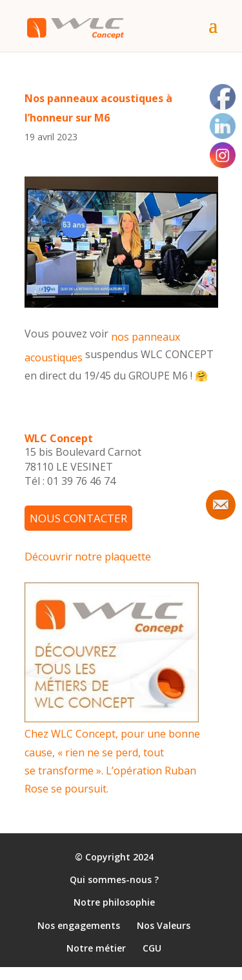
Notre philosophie (114, 903)
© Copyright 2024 (114, 857)
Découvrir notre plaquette (88, 557)
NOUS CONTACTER (78, 518)
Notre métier (96, 948)
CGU (152, 948)
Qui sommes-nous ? (114, 880)
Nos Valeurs (164, 925)
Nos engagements (79, 925)
